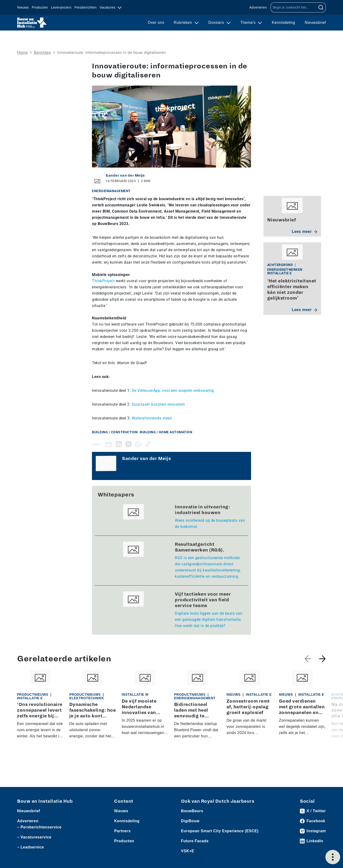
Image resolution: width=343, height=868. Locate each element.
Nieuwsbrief (315, 23)
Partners (122, 831)
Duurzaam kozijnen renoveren (158, 404)
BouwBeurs (192, 811)
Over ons (156, 23)
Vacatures (108, 7)
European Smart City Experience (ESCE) (220, 831)
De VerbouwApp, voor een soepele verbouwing (173, 391)
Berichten (43, 53)
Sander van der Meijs (125, 175)
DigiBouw (190, 821)
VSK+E (188, 851)
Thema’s (249, 23)
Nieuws (23, 7)
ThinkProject (103, 281)
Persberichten (86, 7)
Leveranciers (61, 7)
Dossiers (217, 23)
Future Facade (195, 841)
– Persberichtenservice (39, 827)
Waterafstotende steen (152, 418)
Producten (40, 7)
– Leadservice (30, 847)
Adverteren (258, 7)
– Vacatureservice (34, 837)
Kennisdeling (283, 23)
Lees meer (305, 232)
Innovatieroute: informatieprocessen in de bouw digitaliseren (111, 53)
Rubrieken (183, 23)
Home (23, 53)
